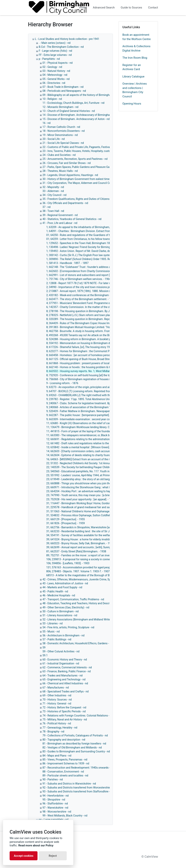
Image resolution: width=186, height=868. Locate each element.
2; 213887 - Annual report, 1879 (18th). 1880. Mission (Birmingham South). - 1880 (94, 291)
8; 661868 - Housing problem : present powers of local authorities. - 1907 (89, 363)
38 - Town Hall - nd (53, 211)
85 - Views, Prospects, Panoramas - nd (65, 760)
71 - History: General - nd (57, 703)
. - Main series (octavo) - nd (55, 43)
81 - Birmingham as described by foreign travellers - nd (74, 744)
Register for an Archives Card (132, 67)
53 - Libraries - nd (53, 623)
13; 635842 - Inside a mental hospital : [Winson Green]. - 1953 (82, 447)
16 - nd (47, 123)
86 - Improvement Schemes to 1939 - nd (66, 763)
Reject (53, 856)
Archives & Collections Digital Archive (137, 48)
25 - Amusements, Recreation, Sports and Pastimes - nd (75, 159)
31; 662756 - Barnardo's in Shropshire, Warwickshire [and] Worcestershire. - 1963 (93, 527)
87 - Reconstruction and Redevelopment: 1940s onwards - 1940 (80, 768)
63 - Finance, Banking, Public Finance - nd (67, 671)
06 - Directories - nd (54, 83)
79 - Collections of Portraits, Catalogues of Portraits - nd (75, 735)
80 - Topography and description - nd (64, 740)
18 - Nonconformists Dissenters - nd (64, 131)
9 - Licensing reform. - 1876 (62, 383)
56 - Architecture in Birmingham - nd (64, 635)
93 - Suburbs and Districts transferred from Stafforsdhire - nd (78, 791)
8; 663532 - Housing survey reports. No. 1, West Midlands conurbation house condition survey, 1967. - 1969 (109, 371)
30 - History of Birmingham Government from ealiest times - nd (79, 179)
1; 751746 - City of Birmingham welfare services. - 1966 (79, 279)
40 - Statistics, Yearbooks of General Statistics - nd (72, 219)
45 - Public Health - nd (55, 591)
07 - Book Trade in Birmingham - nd (63, 87)
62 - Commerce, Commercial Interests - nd (67, 667)
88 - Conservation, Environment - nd (63, 772)
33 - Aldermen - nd (53, 191)
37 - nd (47, 207)
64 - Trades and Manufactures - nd (63, 675)
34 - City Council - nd (55, 195)
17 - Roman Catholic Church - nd (61, 127)
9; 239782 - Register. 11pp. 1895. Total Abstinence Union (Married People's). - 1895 (95, 399)
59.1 (45, 655)
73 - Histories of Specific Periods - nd (64, 711)
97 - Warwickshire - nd (55, 808)
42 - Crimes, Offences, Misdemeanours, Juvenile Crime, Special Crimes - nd (86, 579)
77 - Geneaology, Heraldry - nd (60, 728)
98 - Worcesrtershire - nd (57, 812)
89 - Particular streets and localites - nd (65, 776)
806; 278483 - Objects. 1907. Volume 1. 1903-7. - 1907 (78, 571)
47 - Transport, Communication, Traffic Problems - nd (73, 599)
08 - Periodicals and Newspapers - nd (64, 91)
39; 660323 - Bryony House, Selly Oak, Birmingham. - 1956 (80, 543)
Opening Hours (132, 104)
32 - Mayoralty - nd (53, 187)
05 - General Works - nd (56, 79)
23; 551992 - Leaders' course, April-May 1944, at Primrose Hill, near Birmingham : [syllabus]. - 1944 (104, 475)
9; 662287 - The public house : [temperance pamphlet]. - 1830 (82, 415)
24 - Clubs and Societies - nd (59, 155)
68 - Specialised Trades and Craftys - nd (66, 691)
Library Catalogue (134, 77)
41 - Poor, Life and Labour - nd (60, 223)
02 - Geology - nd (52, 67)
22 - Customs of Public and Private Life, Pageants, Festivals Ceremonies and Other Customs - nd (99, 147)
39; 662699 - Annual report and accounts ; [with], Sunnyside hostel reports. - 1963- (94, 547)
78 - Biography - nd (53, 732)
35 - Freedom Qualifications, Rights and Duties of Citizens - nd (79, 199)
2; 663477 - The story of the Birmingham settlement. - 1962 (81, 299)
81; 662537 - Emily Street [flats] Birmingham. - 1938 (76, 551)
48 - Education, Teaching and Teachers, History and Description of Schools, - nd (89, 603)
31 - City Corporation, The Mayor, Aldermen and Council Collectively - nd (84, 183)
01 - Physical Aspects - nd (58, 63)
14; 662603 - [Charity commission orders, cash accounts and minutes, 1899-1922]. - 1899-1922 (102, 451)
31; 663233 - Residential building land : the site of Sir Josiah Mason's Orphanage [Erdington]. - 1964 (104, 531)
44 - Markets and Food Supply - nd (62, 587)
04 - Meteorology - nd (55, 75)
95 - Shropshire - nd (54, 800)
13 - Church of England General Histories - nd (69, 111)
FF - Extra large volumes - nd (55, 55)
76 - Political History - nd (57, 723)
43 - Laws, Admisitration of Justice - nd (65, 583)
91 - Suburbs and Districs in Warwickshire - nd (69, 784)
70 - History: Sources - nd (57, 700)
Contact (153, 8)
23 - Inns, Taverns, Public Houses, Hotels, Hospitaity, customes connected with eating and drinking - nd (102, 151)
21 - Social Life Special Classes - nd (63, 143)
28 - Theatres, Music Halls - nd (60, 171)
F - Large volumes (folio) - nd (55, 51)
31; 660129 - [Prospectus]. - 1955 (66, 519)
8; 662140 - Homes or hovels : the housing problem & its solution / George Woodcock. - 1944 (100, 367)
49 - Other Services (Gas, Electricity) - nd (66, 607)
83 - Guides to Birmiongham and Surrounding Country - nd (76, 751)
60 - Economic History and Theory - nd (65, 660)
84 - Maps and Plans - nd (57, 756)
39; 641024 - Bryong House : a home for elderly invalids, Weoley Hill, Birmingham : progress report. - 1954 (108, 539)
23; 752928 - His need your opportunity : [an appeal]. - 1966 (81, 499)
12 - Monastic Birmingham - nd (60, 107)
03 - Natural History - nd (56, 71)
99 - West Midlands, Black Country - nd (65, 816)
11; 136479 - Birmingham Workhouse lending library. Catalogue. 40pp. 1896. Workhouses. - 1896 (103, 427)
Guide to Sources (132, 8)
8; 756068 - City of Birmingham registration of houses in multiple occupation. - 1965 (95, 379)
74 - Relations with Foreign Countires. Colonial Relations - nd (78, 716)
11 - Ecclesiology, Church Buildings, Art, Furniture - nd (73, 103)
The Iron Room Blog (135, 58)
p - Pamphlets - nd (49, 59)
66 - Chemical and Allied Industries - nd (65, 683)
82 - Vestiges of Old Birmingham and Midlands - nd (72, 747)
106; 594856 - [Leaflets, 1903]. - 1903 (68, 563)
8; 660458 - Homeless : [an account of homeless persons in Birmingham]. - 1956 (93, 355)
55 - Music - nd (51, 631)
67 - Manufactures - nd (56, 688)
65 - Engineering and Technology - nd (64, 679)
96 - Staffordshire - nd (55, 804)
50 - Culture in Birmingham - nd (61, 611)
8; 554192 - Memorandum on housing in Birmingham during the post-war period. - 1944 (97, 343)
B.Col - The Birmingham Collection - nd (61, 47)
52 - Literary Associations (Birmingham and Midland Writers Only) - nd (83, 619)
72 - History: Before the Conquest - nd (64, 707)
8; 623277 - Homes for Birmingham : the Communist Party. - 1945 (85, 351)
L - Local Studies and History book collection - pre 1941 (67, 39)
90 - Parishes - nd (53, 779)
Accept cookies (24, 856)
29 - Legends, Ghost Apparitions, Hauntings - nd (70, 175)
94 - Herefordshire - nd (56, 796)
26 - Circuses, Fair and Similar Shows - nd (67, 163)
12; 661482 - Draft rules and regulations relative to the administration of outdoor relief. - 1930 (101, 443)
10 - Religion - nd (52, 99)
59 (44, 647)
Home (83, 8)
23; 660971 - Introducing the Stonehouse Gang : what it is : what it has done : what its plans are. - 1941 (106, 487)
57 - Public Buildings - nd (57, 639)
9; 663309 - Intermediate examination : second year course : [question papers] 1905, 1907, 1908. (102, 419)
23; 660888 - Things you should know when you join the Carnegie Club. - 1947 (91, 483)
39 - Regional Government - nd (60, 215)
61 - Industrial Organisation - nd (61, 663)
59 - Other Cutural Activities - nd (61, 651)
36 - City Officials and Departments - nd (65, 203)
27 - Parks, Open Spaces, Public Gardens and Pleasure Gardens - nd (82, 167)
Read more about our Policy (36, 845)
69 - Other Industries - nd (57, 695)
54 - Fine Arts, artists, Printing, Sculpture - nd (68, 627)
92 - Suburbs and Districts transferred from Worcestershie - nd (79, 788)
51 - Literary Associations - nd (60, 615)
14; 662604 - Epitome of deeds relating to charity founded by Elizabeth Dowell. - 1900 (96, 455)
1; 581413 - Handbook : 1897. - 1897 (67, 263)
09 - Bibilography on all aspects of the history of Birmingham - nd (80, 95)
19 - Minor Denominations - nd (60, 135)
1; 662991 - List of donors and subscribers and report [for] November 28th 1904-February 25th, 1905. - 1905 (109, 275)
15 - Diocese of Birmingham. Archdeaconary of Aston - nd (76, 119)
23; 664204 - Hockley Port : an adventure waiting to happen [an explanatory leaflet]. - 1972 (99, 491)
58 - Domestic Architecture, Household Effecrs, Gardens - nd (78, 643)
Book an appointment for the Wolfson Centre (137, 37)
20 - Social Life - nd (54, 139)
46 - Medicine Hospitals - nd (59, 595)
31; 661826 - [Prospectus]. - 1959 (66, 523)
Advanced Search (104, 8)
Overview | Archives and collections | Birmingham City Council (135, 90)
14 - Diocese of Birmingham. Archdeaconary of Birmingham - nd (80, 115)
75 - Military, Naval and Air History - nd (65, 719)
